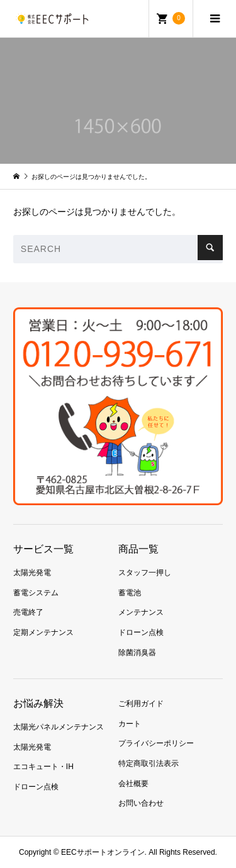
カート (130, 724)
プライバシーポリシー (156, 743)
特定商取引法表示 (149, 763)
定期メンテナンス (43, 632)
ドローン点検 (141, 632)
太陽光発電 (32, 573)
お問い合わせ (141, 803)
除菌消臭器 (137, 653)
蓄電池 (130, 593)
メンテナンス (141, 612)
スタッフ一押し (145, 573)
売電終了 (28, 612)
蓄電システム (36, 593)
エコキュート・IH (43, 767)
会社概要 (133, 784)
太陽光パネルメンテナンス (59, 727)
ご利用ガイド (141, 704)
